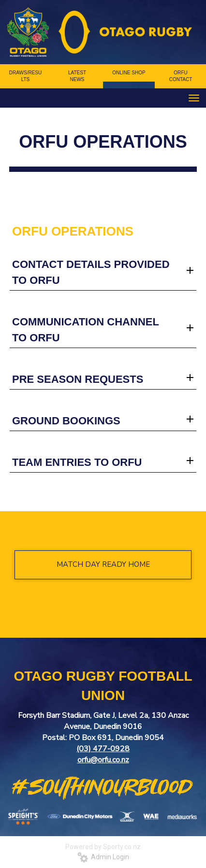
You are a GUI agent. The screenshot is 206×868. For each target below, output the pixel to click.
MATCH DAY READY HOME (103, 564)
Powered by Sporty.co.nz (103, 847)
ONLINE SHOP (129, 73)
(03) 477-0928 (103, 749)
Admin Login (103, 857)
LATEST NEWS (77, 76)
